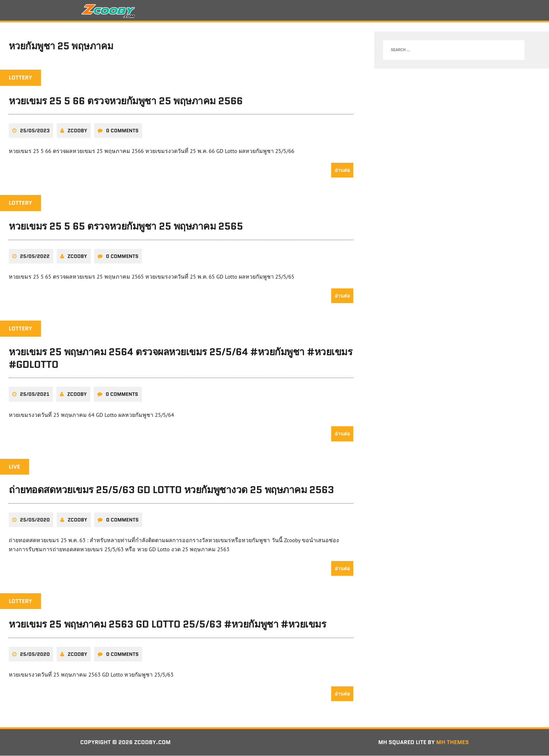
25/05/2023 (35, 131)
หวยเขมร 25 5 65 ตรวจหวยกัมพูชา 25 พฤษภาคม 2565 (126, 227)
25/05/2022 (35, 257)
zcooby (77, 131)
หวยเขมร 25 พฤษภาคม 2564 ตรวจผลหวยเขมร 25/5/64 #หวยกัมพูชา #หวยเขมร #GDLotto (180, 358)
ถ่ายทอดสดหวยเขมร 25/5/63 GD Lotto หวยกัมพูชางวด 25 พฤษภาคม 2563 (171, 490)
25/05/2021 (35, 395)
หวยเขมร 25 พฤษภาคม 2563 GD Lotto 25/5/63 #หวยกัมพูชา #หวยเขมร (167, 625)
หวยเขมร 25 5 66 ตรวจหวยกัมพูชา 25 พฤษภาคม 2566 (126, 101)
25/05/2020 (35, 520)
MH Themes (453, 743)
